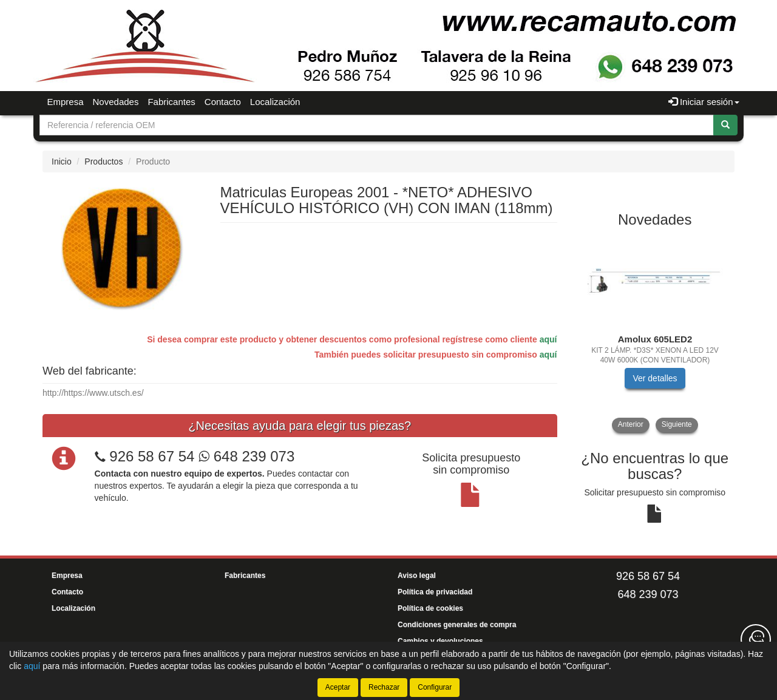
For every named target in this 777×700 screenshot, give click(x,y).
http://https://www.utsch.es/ (93, 393)
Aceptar (338, 687)
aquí (548, 339)
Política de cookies (430, 608)
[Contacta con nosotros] (756, 639)
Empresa (66, 102)
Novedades (116, 102)
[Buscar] (725, 125)
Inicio (62, 161)
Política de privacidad (435, 592)
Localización (275, 102)
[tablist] (655, 334)
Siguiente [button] (677, 424)
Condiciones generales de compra (457, 625)
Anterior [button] (631, 424)
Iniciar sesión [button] (704, 102)
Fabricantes (171, 102)
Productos (103, 161)
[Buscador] (377, 125)
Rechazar (384, 687)
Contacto (223, 102)
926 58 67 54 (152, 456)
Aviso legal (417, 576)
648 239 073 (246, 456)
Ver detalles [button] (655, 378)
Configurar (435, 687)
